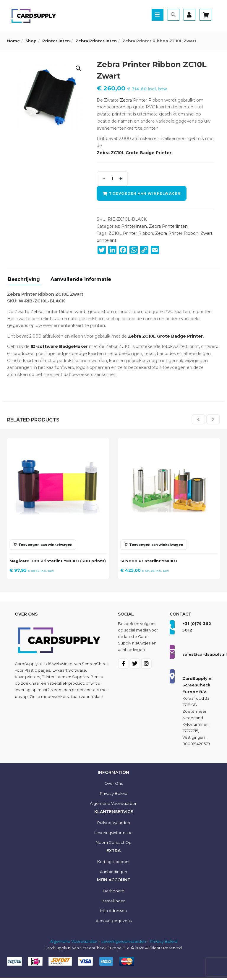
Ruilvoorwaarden (114, 825)
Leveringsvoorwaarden (124, 944)
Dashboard (114, 893)
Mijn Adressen (113, 913)
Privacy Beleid (114, 796)
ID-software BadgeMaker (59, 346)
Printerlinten (56, 41)
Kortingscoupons (114, 864)
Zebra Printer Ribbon (177, 233)
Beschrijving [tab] (24, 280)
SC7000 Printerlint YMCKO (150, 560)
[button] (78, 68)
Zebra (126, 100)
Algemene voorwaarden (114, 806)
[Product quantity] (112, 179)
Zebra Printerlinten (96, 41)
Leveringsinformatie (113, 835)
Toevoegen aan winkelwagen (146, 193)
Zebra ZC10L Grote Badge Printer (134, 153)
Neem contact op (114, 845)
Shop (31, 41)
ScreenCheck (95, 666)
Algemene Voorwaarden (74, 944)
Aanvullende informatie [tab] (81, 280)
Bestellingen (113, 903)
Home (13, 41)
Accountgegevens (114, 923)
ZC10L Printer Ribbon (131, 233)
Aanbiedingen (113, 874)
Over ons (113, 786)
